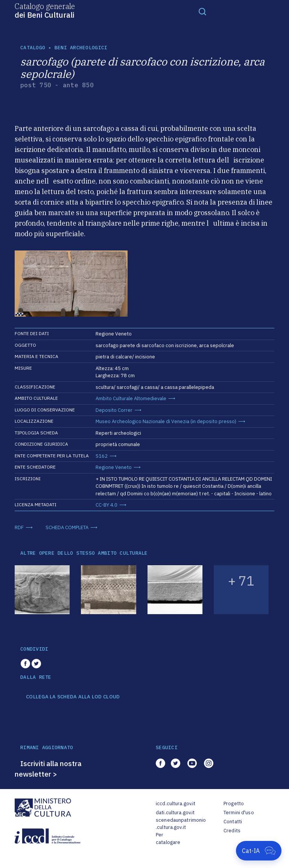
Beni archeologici (81, 48)
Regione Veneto (114, 467)
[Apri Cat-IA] (259, 851)
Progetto (234, 804)
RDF (19, 527)
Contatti (233, 822)
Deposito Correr (114, 410)
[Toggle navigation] (202, 11)
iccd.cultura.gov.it (176, 804)
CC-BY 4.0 (106, 505)
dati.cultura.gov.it (175, 813)
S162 (102, 456)
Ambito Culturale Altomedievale (131, 398)
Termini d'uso (239, 813)
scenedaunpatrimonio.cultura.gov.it (181, 824)
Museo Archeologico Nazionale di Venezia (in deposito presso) (166, 421)
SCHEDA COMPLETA (67, 527)
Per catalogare (168, 838)
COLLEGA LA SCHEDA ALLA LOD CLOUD (73, 697)
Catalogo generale (45, 10)
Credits (232, 831)
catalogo (33, 48)
